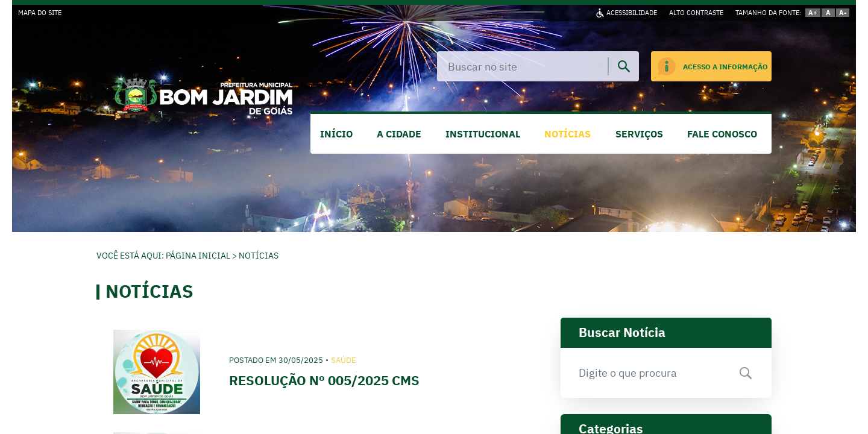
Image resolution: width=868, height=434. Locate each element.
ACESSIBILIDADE (632, 13)
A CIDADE (399, 134)
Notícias (259, 256)
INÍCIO (336, 134)
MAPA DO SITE (40, 13)
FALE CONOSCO (722, 134)
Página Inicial (198, 256)
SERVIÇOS (639, 134)
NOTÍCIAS (568, 134)
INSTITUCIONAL (483, 134)
